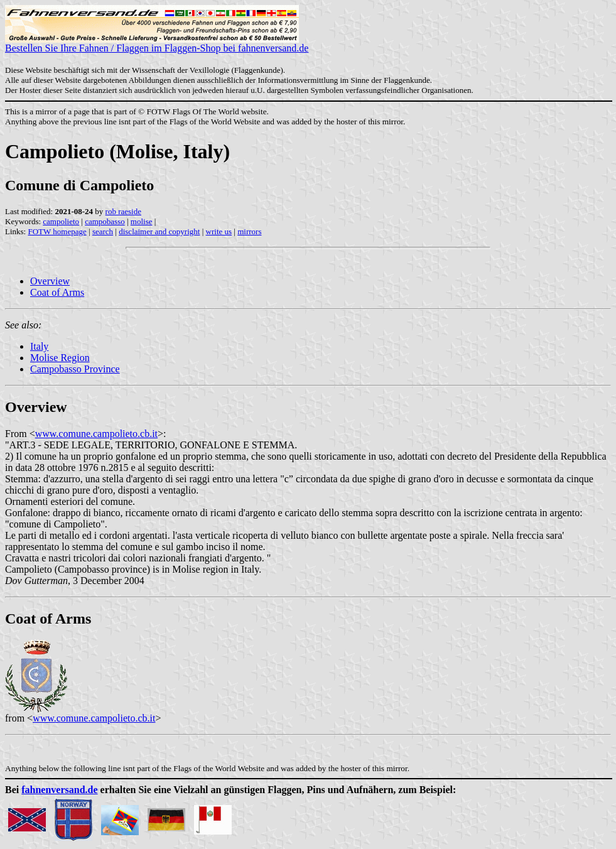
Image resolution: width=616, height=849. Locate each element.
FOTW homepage (57, 231)
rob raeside (123, 211)
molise (142, 221)
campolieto (61, 221)
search (103, 231)
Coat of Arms (57, 292)
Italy (39, 346)
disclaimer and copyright (159, 231)
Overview (50, 281)
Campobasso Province (75, 369)
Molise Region (60, 358)
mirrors (249, 231)
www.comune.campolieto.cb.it (96, 434)
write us (219, 231)
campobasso (105, 221)
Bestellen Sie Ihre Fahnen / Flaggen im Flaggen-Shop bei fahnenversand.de (157, 44)
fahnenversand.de (59, 790)
